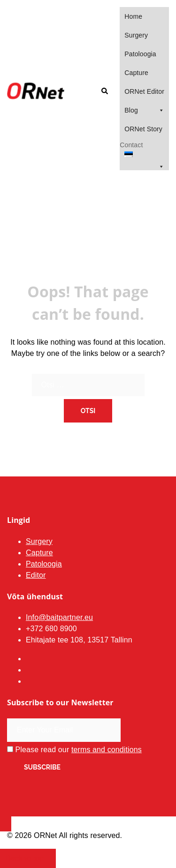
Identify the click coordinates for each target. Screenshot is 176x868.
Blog (144, 110)
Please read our (74, 750)
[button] (104, 91)
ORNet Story (143, 129)
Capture (136, 73)
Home (133, 16)
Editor (36, 575)
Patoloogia (140, 54)
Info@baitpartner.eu (59, 617)
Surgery (136, 35)
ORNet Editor (144, 91)
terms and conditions (107, 750)
